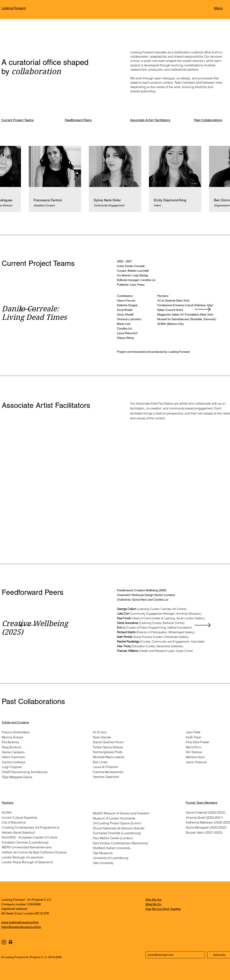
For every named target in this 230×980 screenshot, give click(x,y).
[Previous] (27, 310)
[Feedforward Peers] (87, 120)
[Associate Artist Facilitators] (153, 120)
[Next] (203, 310)
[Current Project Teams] (24, 120)
